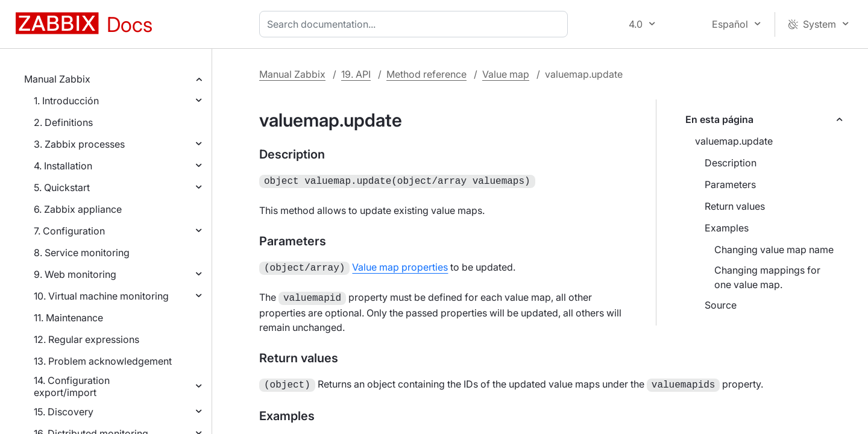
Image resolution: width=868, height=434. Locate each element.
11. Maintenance (68, 318)
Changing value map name (774, 250)
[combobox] (416, 24)
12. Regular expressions (86, 339)
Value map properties (400, 266)
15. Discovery (64, 412)
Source (721, 305)
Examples (727, 228)
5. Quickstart (62, 187)
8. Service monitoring (82, 253)
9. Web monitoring (75, 274)
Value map (506, 74)
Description (731, 163)
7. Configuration (69, 231)
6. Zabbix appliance (78, 209)
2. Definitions (63, 122)
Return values (735, 206)
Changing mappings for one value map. (767, 277)
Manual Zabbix (57, 79)
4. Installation (63, 166)
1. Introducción (66, 101)
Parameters (730, 184)
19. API (356, 74)
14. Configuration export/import (72, 386)
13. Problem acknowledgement (103, 361)
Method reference (426, 74)
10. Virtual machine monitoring (101, 296)
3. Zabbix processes (79, 144)
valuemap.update (734, 141)
